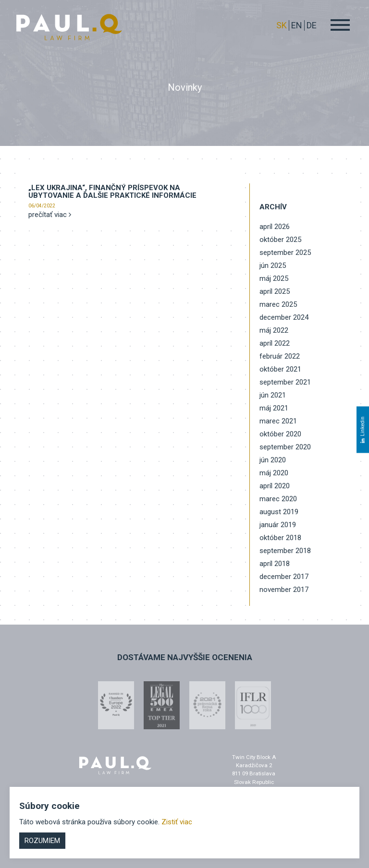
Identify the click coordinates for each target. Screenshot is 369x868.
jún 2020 (273, 460)
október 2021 (280, 369)
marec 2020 (278, 499)
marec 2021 (278, 421)
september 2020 (285, 447)
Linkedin (363, 429)
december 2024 (284, 317)
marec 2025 (278, 304)
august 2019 (279, 512)
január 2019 (278, 525)
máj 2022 (274, 330)
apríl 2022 (275, 343)
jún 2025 (273, 265)
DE (312, 25)
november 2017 (284, 590)
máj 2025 (274, 278)
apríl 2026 (275, 227)
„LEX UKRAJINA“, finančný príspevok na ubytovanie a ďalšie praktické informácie (112, 192)
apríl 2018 (275, 564)
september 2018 (285, 551)
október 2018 (280, 538)
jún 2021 (273, 395)
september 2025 (285, 253)
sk (282, 25)
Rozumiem (42, 841)
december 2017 (284, 577)
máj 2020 (274, 473)
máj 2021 (274, 408)
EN (297, 25)
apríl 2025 (275, 291)
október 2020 (280, 434)
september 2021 (285, 382)
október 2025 (280, 240)
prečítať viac (50, 215)
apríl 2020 (275, 486)
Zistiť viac (177, 822)
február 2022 (280, 356)
